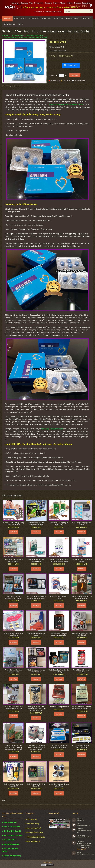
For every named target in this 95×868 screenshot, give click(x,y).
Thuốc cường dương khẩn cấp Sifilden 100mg (66, 104)
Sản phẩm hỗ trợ (9, 24)
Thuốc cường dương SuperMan (59, 707)
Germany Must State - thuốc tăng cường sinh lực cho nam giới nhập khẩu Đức (36, 709)
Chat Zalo (72, 65)
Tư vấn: (53, 56)
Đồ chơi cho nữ (34, 19)
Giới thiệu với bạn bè (80, 81)
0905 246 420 (66, 56)
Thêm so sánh (67, 81)
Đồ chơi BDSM (59, 19)
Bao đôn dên (86, 19)
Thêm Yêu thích (55, 81)
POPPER (21, 24)
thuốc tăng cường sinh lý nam (52, 429)
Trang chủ (7, 19)
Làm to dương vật (72, 19)
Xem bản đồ (81, 849)
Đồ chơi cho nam (20, 19)
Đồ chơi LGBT (47, 19)
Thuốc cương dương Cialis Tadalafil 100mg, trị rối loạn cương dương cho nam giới (13, 747)
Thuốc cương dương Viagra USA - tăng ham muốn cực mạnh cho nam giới (36, 747)
